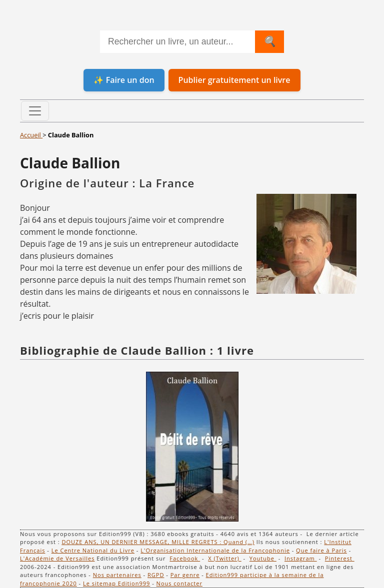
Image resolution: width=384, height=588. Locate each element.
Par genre (185, 575)
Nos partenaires (117, 575)
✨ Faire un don (124, 80)
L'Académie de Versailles (57, 558)
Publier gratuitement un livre (234, 80)
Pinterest (340, 558)
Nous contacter (179, 583)
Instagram (301, 558)
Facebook (185, 558)
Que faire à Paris (321, 550)
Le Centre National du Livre (93, 550)
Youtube (263, 558)
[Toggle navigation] (35, 111)
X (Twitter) (224, 558)
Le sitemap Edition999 (116, 583)
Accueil (31, 135)
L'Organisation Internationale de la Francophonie (215, 550)
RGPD (156, 575)
